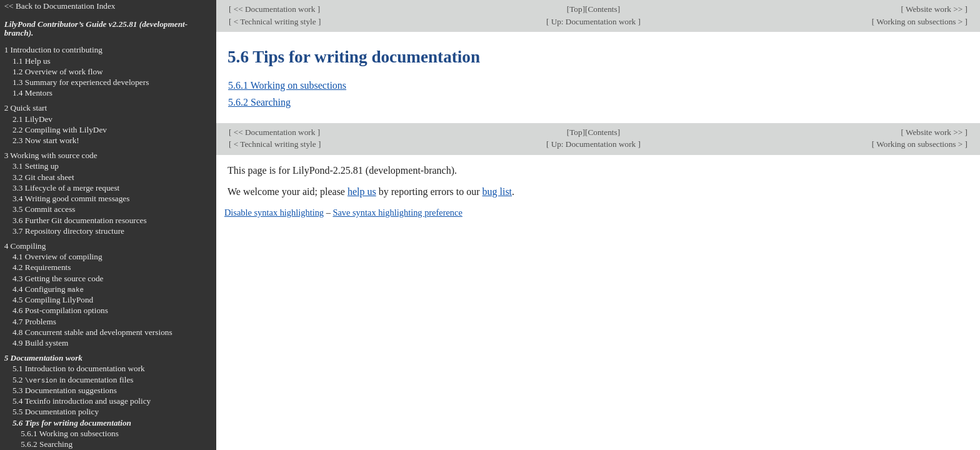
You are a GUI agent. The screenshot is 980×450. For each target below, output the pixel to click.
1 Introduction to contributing (53, 50)
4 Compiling (25, 246)
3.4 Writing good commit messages (71, 198)
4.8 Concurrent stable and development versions (92, 332)
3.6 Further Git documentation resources (80, 220)
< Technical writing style (275, 22)
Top (576, 9)
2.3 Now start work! (46, 140)
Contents (602, 9)
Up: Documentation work (593, 22)
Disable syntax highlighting (274, 212)
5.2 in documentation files (73, 380)
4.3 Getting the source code (58, 278)
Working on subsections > (919, 22)
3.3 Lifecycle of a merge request (66, 188)
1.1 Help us (32, 61)
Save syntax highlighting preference (397, 212)
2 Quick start (26, 108)
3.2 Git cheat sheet (43, 177)
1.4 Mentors (32, 93)
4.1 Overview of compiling (57, 257)
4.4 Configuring (48, 289)
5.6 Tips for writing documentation (72, 423)
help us (362, 192)
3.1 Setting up (36, 166)
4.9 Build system (41, 343)
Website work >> (934, 9)
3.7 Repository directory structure (68, 231)
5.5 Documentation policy (56, 412)
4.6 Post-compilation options (60, 310)
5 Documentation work (43, 358)
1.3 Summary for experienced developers (81, 82)
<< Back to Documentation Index (60, 6)
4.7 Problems (34, 322)
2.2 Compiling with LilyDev (60, 130)
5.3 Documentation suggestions (65, 390)
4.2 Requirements (42, 267)
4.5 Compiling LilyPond (53, 300)
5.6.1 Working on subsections (287, 85)
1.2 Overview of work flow (58, 72)
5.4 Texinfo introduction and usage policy (82, 401)
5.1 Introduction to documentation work (79, 368)
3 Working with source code (51, 155)
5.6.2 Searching (259, 102)
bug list (497, 192)
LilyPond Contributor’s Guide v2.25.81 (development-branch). (96, 29)
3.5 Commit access (44, 209)
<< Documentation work (274, 9)
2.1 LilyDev (32, 119)
